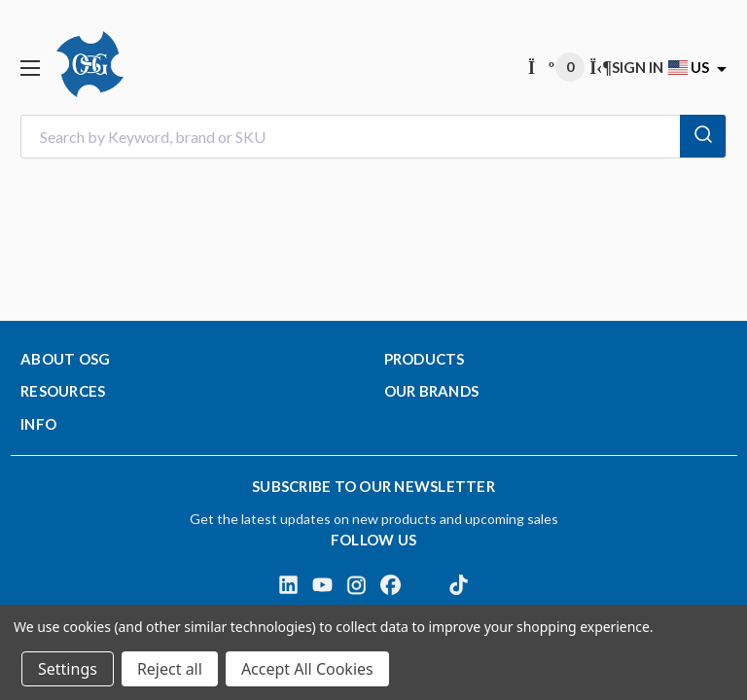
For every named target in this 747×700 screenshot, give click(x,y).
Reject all (170, 669)
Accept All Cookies (307, 669)
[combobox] (373, 137)
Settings (68, 669)
